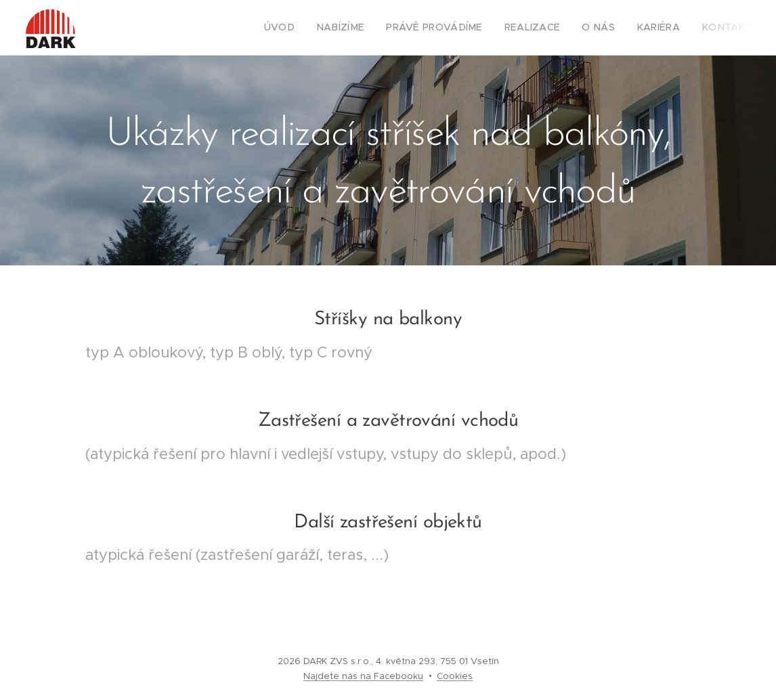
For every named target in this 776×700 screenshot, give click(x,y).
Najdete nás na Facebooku (363, 676)
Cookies (455, 676)
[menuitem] (312, 28)
